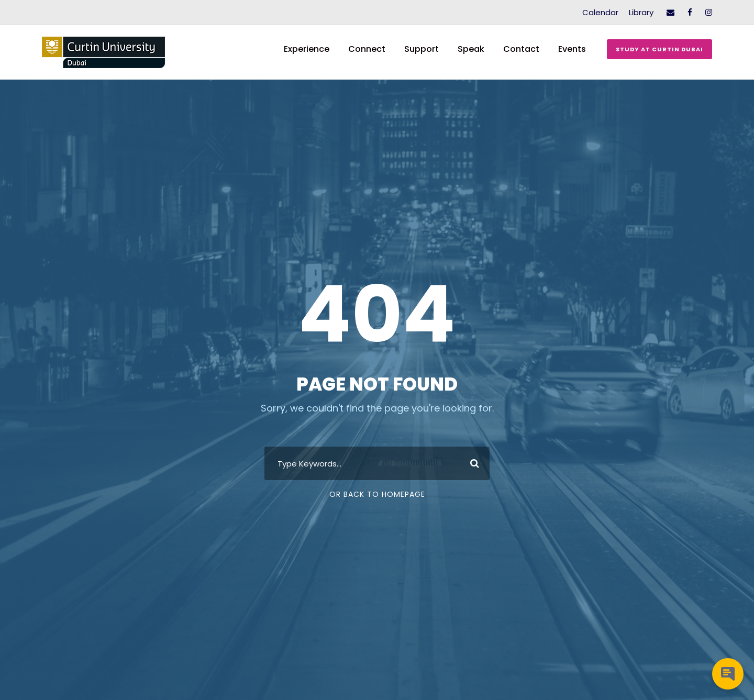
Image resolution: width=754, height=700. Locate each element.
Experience (307, 49)
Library (641, 12)
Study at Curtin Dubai (659, 49)
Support (422, 49)
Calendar (600, 12)
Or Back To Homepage (377, 494)
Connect (367, 49)
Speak (471, 49)
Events (572, 49)
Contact (521, 49)
